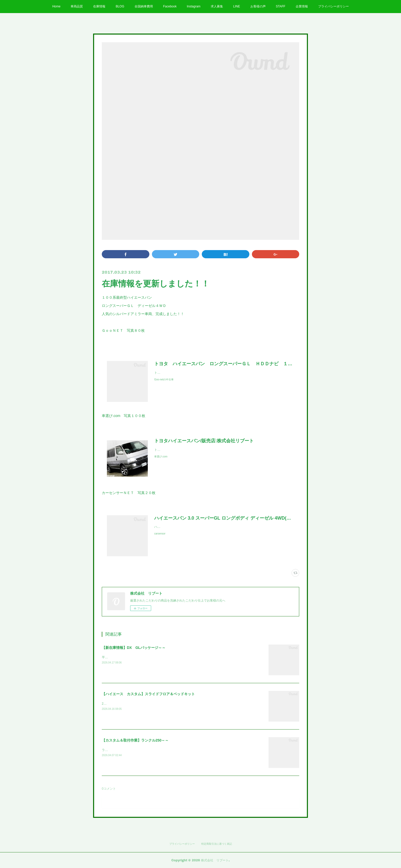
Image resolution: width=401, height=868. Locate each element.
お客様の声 (258, 6)
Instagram (193, 6)
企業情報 (302, 6)
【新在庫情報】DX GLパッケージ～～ (134, 648)
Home (56, 6)
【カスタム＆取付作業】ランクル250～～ (135, 740)
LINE (237, 6)
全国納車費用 (144, 6)
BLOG (120, 6)
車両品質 (77, 6)
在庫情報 (99, 6)
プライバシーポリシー (333, 6)
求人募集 (217, 6)
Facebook (170, 6)
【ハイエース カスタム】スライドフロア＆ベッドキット (148, 694)
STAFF (281, 6)
